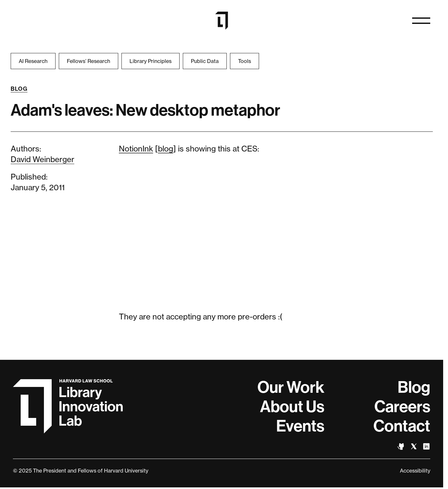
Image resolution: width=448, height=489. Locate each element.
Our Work (291, 387)
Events (300, 426)
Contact (402, 426)
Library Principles (151, 61)
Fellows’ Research (89, 61)
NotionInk (136, 149)
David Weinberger (42, 159)
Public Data (205, 61)
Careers (402, 407)
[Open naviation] (421, 21)
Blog (19, 89)
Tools (245, 61)
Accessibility (415, 471)
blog (166, 149)
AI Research (33, 61)
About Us (292, 407)
